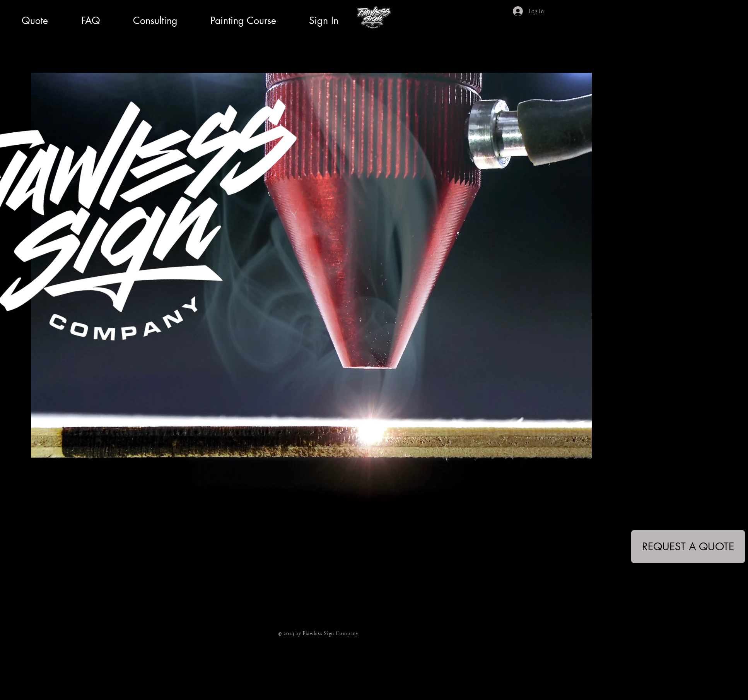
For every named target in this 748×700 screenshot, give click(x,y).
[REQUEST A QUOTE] (688, 547)
